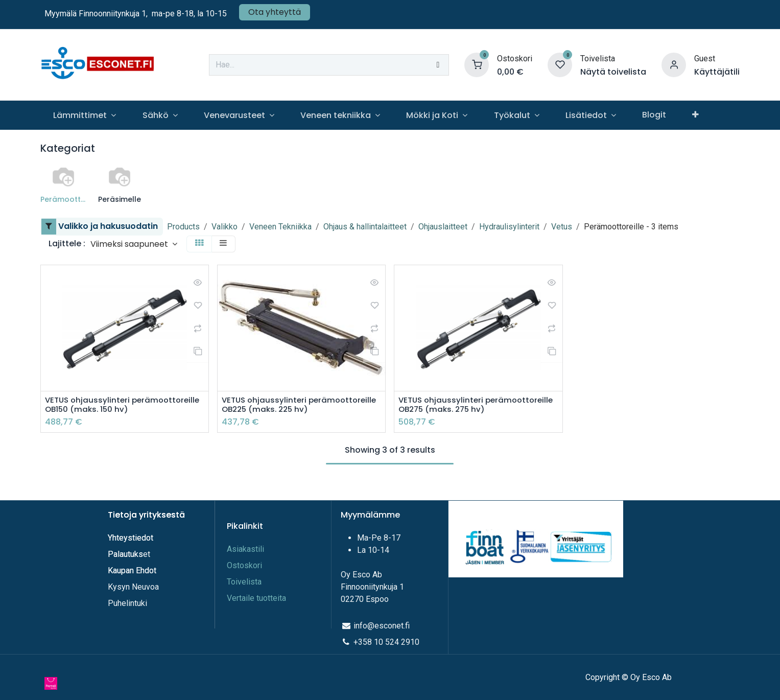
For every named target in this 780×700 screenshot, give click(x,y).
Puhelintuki (127, 603)
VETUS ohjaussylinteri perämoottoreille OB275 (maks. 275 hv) (473, 410)
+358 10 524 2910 (386, 642)
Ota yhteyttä (275, 12)
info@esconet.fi (382, 626)
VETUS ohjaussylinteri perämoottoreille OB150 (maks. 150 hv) (125, 405)
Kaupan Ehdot (132, 570)
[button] (134, 244)
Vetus (562, 227)
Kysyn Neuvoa (133, 587)
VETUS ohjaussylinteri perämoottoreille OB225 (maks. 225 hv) (296, 410)
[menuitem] (85, 115)
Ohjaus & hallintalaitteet (365, 227)
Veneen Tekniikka (280, 227)
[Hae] (438, 65)
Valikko (224, 227)
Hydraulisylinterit (509, 227)
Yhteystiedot (132, 538)
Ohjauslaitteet (443, 227)
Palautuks (125, 554)
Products (183, 227)
